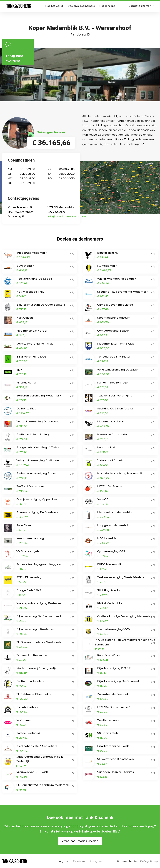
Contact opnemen (141, 6)
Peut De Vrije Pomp (146, 861)
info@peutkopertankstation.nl (68, 216)
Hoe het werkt (54, 6)
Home (19, 6)
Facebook (79, 861)
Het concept (107, 6)
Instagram (96, 861)
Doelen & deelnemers (81, 6)
